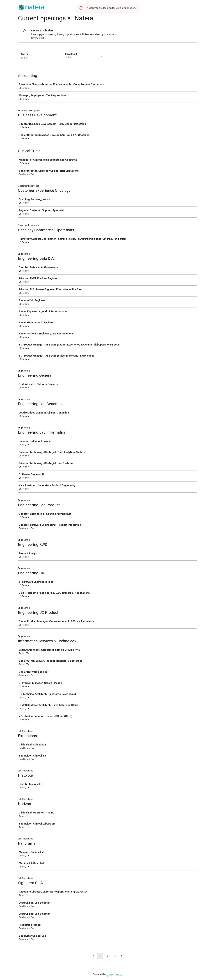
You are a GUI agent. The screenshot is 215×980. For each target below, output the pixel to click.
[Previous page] (94, 956)
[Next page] (122, 956)
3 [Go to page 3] (115, 956)
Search (24, 54)
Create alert (38, 38)
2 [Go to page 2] (108, 956)
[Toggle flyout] (102, 56)
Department (71, 54)
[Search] (39, 58)
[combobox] (66, 58)
